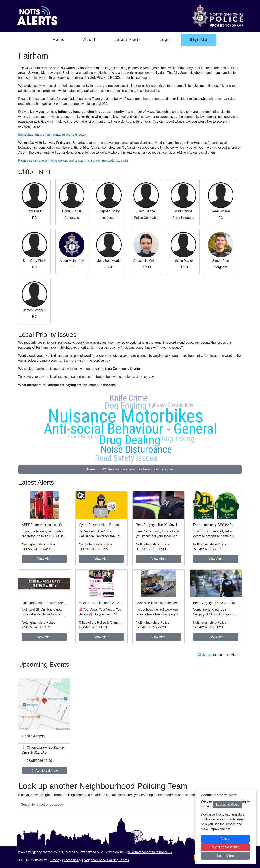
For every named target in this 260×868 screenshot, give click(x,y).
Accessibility (72, 860)
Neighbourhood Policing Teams (106, 860)
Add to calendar (44, 770)
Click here (205, 655)
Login (165, 40)
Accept (226, 839)
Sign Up (199, 40)
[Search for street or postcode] (116, 805)
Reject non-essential (226, 847)
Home (59, 40)
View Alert (44, 559)
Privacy (56, 860)
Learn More (225, 856)
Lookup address (227, 804)
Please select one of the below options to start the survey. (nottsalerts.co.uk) (73, 161)
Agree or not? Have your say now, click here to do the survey (130, 469)
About (90, 40)
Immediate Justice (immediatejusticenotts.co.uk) (53, 135)
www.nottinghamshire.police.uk (150, 852)
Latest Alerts (128, 40)
